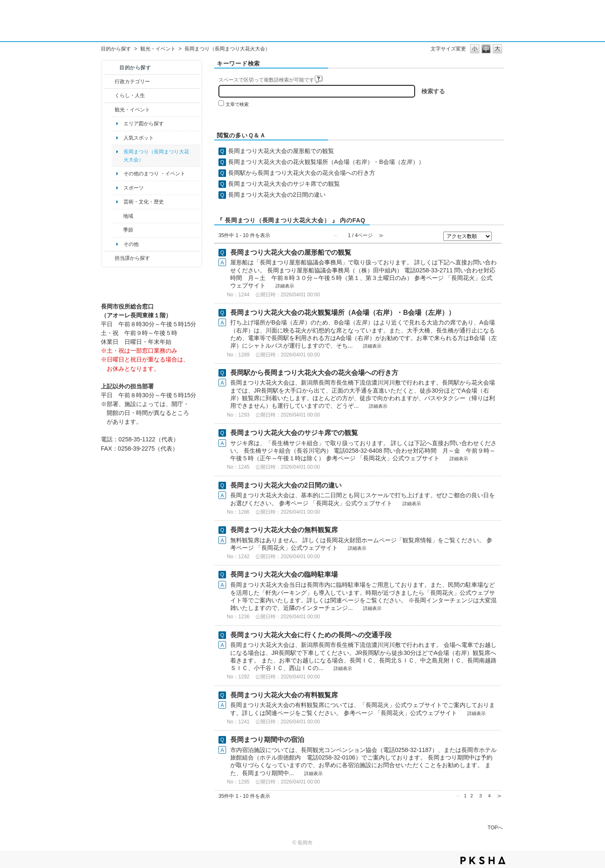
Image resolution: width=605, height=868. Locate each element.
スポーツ (134, 188)
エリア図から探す (144, 124)
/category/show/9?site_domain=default (109, 258)
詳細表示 (285, 286)
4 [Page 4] (489, 796)
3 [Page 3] (481, 796)
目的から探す (116, 49)
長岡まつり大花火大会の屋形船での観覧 (281, 151)
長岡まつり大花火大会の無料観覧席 (284, 530)
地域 (128, 216)
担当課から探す (132, 258)
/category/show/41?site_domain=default (117, 216)
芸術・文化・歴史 (144, 202)
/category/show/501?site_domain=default (117, 230)
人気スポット (139, 138)
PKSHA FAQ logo (483, 860)
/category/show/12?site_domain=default (109, 95)
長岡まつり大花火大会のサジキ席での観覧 (284, 184)
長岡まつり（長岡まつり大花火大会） (156, 156)
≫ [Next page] (499, 796)
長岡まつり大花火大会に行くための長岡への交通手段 (311, 635)
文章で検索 (237, 104)
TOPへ (495, 827)
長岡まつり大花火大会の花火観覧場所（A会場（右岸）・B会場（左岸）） (326, 162)
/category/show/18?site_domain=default (109, 110)
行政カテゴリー (132, 82)
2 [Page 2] (471, 796)
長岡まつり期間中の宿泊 (267, 740)
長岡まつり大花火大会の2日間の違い (277, 195)
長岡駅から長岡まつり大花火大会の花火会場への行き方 (302, 173)
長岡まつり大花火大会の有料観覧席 (284, 695)
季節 (128, 230)
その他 (131, 244)
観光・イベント (158, 49)
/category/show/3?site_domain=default (109, 82)
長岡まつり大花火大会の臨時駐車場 (284, 574)
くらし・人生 (130, 95)
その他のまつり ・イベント (154, 174)
